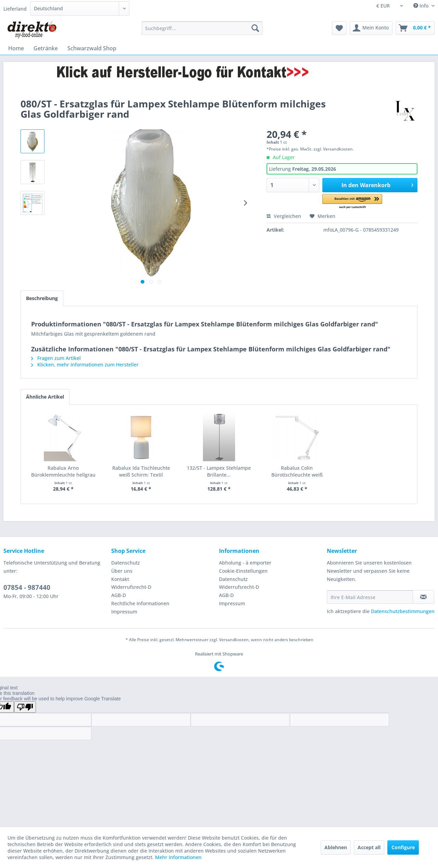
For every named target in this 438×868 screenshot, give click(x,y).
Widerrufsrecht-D (131, 587)
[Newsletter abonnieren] (423, 597)
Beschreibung (42, 298)
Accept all (369, 847)
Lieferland (15, 9)
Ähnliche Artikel (45, 397)
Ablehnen (336, 847)
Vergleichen (284, 216)
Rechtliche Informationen (140, 603)
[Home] (16, 48)
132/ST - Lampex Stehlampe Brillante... (219, 471)
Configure (403, 847)
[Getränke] (46, 48)
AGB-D (119, 595)
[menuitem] (202, 28)
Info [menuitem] (422, 6)
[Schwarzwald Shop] (92, 48)
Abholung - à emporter (245, 563)
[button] (352, 202)
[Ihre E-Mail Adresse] (370, 597)
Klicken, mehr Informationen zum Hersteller (85, 365)
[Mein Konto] (371, 28)
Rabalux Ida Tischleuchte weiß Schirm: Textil (141, 471)
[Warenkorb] (415, 28)
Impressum (124, 612)
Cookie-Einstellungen (243, 571)
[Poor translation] (25, 707)
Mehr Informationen (178, 857)
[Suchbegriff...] (202, 28)
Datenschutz (126, 563)
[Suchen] (255, 28)
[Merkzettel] (339, 28)
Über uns (122, 571)
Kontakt (120, 579)
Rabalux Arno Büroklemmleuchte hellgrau (63, 471)
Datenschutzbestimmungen (403, 611)
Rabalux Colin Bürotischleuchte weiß (297, 471)
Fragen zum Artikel (56, 358)
